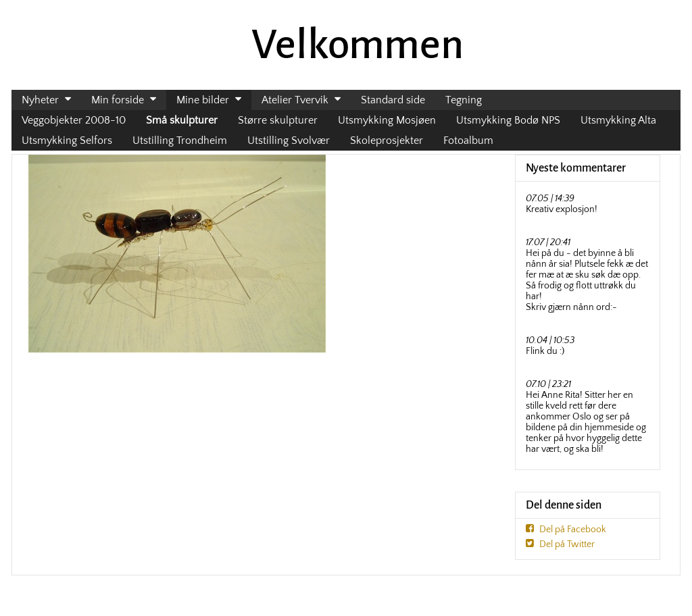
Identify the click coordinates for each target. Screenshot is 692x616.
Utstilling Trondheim (180, 140)
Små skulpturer (182, 120)
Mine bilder (203, 100)
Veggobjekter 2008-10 (74, 120)
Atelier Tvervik (295, 100)
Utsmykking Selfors (67, 140)
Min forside (118, 100)
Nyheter (40, 100)
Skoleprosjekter (387, 140)
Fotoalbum (468, 140)
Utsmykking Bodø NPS (508, 120)
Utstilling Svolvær (289, 140)
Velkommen (357, 45)
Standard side (393, 100)
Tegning (464, 100)
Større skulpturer (278, 120)
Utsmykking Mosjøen (387, 120)
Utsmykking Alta (618, 120)
